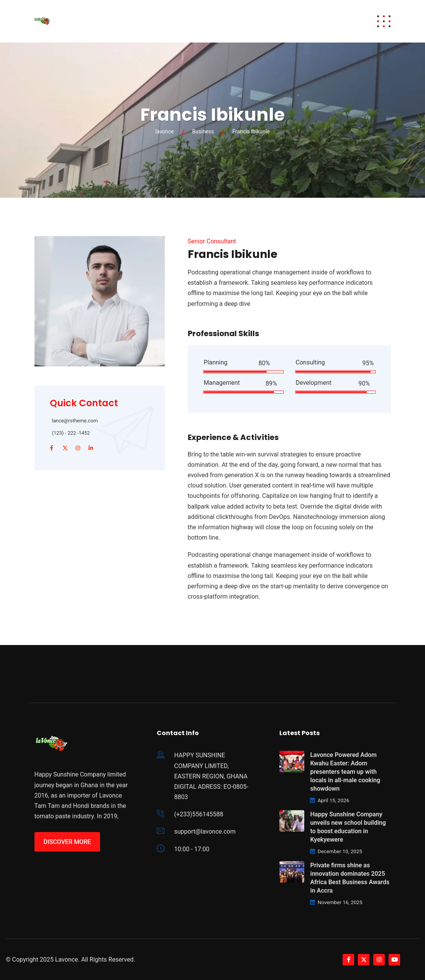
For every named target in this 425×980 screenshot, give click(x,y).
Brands (175, 21)
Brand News (290, 21)
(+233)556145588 (199, 814)
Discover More (67, 842)
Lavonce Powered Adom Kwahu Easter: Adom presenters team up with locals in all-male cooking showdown (345, 772)
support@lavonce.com (205, 831)
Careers (247, 21)
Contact (335, 21)
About (208, 21)
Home (107, 21)
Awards (139, 21)
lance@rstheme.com (75, 421)
